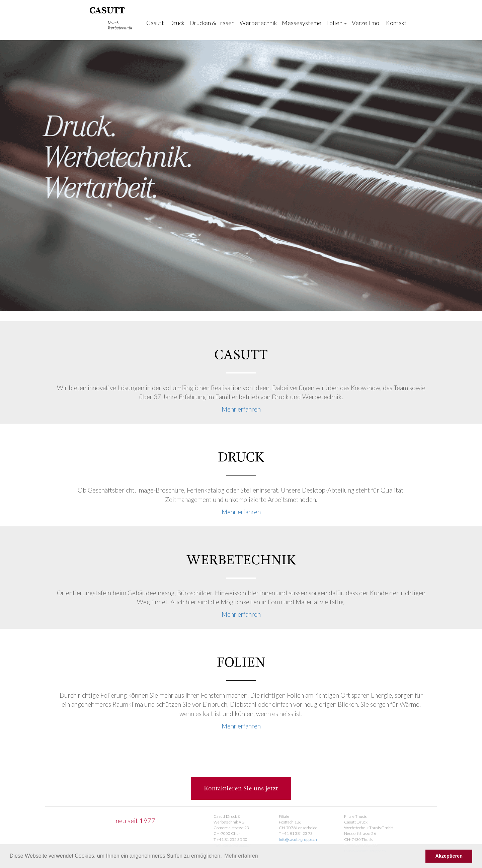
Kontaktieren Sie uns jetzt (241, 789)
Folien (337, 23)
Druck (177, 23)
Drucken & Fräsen (212, 23)
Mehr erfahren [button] (241, 856)
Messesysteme (302, 23)
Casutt (155, 23)
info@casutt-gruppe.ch (298, 839)
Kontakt (396, 23)
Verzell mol (366, 23)
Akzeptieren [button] (449, 856)
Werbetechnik (258, 23)
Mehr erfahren (241, 409)
